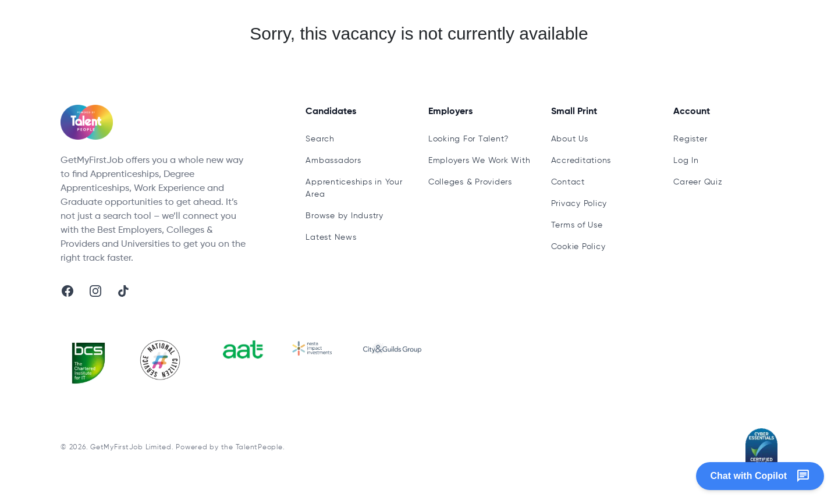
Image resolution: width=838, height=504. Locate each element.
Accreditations (581, 161)
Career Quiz (698, 182)
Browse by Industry (345, 216)
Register (690, 139)
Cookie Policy (578, 247)
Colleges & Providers (470, 182)
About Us (570, 139)
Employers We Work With (480, 161)
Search (320, 139)
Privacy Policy (579, 204)
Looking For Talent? (468, 139)
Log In (686, 161)
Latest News (331, 237)
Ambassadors (333, 161)
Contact (568, 182)
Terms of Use (577, 225)
